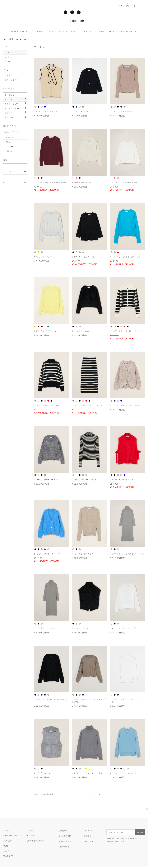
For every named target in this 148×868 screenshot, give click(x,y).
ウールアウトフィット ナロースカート (87, 405)
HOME (6, 830)
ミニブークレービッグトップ (83, 257)
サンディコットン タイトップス (46, 111)
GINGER (10, 146)
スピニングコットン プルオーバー (123, 182)
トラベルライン (11, 80)
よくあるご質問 (65, 836)
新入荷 (8, 75)
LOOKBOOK (86, 31)
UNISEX (8, 61)
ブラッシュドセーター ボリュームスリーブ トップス (89, 701)
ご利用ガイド (64, 831)
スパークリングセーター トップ (46, 479)
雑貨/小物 (9, 118)
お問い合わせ (64, 846)
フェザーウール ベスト (43, 773)
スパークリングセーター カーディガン (125, 405)
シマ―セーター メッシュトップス (123, 628)
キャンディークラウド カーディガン (48, 554)
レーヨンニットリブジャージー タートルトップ (127, 701)
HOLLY (9, 151)
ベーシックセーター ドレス (44, 628)
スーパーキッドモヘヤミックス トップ (125, 257)
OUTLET (102, 31)
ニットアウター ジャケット (82, 111)
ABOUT (112, 31)
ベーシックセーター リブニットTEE (85, 554)
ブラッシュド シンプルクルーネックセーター (51, 701)
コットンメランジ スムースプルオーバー (50, 182)
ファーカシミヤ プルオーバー (83, 331)
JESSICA (10, 137)
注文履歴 (88, 836)
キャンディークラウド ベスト (122, 479)
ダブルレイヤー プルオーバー (45, 257)
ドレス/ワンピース (13, 108)
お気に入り (89, 841)
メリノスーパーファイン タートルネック (88, 773)
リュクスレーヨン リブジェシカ (122, 111)
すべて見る (10, 95)
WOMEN (38, 31)
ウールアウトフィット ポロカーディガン (126, 331)
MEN (51, 31)
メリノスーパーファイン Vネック (123, 773)
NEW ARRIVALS (19, 31)
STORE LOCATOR (128, 31)
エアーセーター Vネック (81, 182)
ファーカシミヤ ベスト (81, 628)
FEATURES (62, 31)
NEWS (73, 31)
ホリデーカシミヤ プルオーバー (46, 331)
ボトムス (9, 113)
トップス (9, 99)
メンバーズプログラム (68, 841)
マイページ (89, 831)
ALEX (8, 142)
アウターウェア (11, 104)
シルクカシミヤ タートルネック (84, 479)
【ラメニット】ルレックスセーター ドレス (127, 554)
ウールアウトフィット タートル (46, 405)
